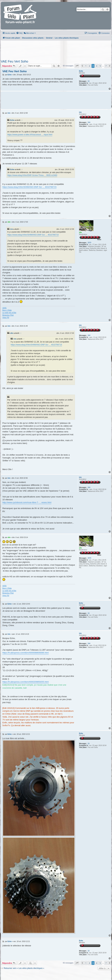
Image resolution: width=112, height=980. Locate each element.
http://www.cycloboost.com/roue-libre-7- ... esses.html (27, 502)
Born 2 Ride (7, 310)
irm (80, 112)
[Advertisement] (56, 49)
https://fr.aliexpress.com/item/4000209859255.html (26, 682)
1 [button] (86, 66)
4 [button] (96, 66)
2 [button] (89, 66)
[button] (77, 66)
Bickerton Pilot (8, 315)
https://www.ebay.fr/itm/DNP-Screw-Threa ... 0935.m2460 (32, 175)
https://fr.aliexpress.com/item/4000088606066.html (26, 653)
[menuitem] (19, 33)
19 (89, 81)
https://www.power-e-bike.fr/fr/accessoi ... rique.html (30, 135)
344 (89, 122)
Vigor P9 (6, 317)
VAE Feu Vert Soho (14, 61)
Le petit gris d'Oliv (9, 313)
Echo (81, 71)
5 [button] (100, 66)
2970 (89, 243)
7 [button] (106, 66)
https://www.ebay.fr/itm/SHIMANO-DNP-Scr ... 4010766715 (29, 187)
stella (4, 308)
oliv (80, 232)
